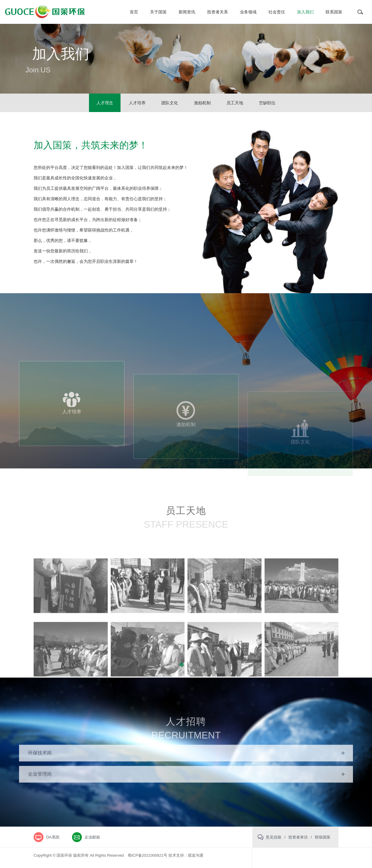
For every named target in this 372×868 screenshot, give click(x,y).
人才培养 (137, 103)
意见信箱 (273, 837)
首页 (134, 12)
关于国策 (158, 12)
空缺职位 (267, 103)
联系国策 (334, 12)
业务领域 (248, 12)
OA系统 (53, 837)
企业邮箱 (92, 837)
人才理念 (105, 103)
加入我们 (305, 12)
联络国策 (323, 837)
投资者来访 (298, 837)
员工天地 (235, 103)
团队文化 (170, 103)
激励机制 (202, 103)
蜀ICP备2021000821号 (147, 855)
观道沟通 (196, 855)
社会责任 (277, 12)
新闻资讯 (187, 12)
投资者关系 (218, 12)
